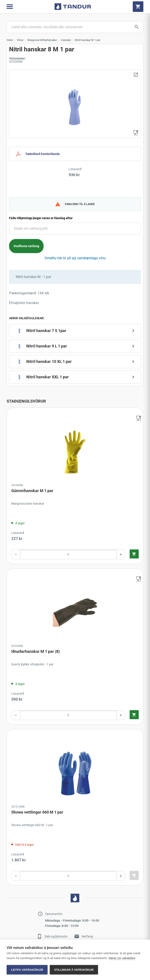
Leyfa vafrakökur (27, 970)
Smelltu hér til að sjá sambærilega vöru (75, 258)
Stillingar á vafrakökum (74, 970)
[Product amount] (68, 554)
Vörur (20, 40)
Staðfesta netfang (26, 246)
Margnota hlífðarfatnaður (42, 40)
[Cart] (138, 7)
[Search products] (75, 27)
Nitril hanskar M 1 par (87, 40)
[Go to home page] (73, 7)
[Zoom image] (75, 104)
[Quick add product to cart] (134, 554)
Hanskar (66, 40)
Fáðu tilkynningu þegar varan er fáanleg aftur (41, 218)
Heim (10, 40)
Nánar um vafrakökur (122, 958)
